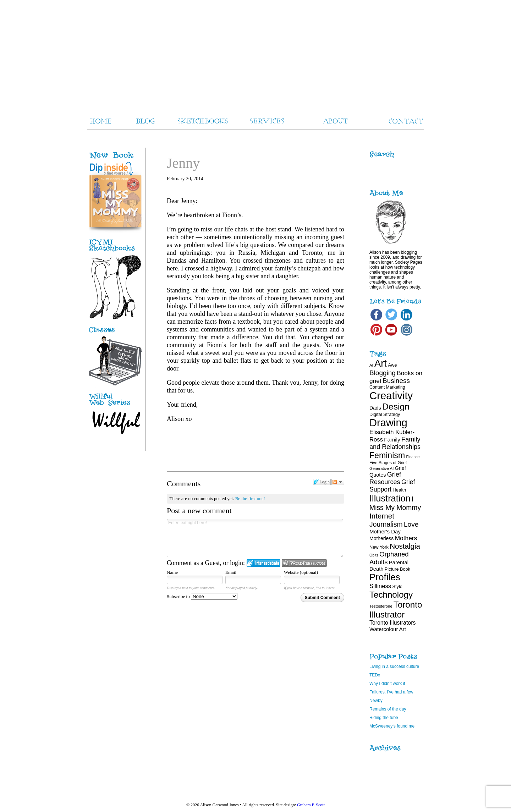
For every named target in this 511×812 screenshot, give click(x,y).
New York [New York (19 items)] (379, 547)
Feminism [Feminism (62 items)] (387, 455)
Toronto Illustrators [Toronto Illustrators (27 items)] (392, 623)
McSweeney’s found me (392, 726)
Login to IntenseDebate (263, 563)
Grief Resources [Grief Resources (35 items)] (385, 478)
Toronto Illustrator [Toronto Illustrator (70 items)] (396, 610)
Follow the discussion (338, 482)
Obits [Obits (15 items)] (374, 555)
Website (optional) (301, 572)
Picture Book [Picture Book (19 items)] (397, 569)
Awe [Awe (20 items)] (392, 365)
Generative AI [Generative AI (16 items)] (381, 468)
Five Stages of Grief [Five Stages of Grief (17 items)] (388, 463)
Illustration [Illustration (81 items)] (390, 498)
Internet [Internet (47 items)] (382, 516)
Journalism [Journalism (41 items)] (386, 524)
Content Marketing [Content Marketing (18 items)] (387, 387)
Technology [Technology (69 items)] (391, 595)
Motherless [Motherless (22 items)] (381, 538)
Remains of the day (388, 709)
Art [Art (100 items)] (381, 363)
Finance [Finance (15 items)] (413, 457)
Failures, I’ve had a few (391, 692)
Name (172, 572)
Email (231, 572)
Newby (376, 701)
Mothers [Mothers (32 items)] (406, 538)
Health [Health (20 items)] (399, 490)
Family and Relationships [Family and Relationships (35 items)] (395, 443)
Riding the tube (384, 718)
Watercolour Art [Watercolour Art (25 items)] (388, 629)
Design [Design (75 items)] (396, 407)
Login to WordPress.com (304, 563)
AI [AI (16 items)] (371, 365)
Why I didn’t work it (387, 684)
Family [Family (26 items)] (392, 440)
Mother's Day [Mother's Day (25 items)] (385, 531)
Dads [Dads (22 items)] (375, 408)
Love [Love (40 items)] (411, 524)
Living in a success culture (394, 666)
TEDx (375, 675)
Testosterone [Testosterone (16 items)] (381, 606)
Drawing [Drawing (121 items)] (388, 423)
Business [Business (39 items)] (396, 381)
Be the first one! (250, 498)
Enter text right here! (255, 538)
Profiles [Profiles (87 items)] (385, 577)
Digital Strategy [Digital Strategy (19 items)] (385, 414)
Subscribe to (202, 596)
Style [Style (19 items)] (397, 586)
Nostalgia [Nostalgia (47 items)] (405, 546)
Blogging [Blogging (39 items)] (383, 373)
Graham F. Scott (311, 805)
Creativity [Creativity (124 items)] (391, 396)
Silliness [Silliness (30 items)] (380, 586)
